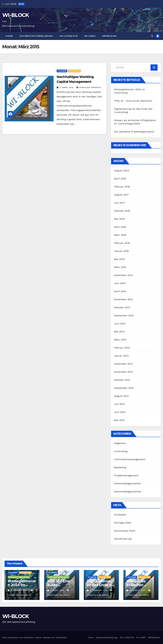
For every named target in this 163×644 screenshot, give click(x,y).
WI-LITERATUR (69, 36)
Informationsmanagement (130, 459)
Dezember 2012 (123, 364)
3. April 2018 (58, 590)
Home (9, 36)
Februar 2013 (122, 348)
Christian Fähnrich (89, 88)
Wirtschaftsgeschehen (128, 483)
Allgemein (62, 71)
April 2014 (120, 291)
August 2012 (121, 396)
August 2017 (121, 195)
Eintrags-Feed (123, 523)
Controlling (74, 71)
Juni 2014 (120, 283)
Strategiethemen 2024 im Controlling (22, 585)
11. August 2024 (20, 590)
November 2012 (123, 372)
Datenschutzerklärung (36, 36)
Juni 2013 (120, 324)
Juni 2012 (120, 412)
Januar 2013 (121, 356)
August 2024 (122, 171)
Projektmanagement (126, 475)
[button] (152, 36)
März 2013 (120, 340)
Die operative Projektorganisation (134, 132)
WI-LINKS (90, 36)
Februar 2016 (122, 243)
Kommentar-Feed (125, 531)
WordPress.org (123, 539)
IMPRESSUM (109, 36)
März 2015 (120, 267)
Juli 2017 (119, 203)
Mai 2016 (119, 219)
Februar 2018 (122, 187)
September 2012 (124, 388)
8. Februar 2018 (99, 590)
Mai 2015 (119, 259)
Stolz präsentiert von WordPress (18, 638)
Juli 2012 (119, 404)
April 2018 (120, 179)
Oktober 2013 (122, 307)
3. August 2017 (138, 590)
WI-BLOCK (15, 15)
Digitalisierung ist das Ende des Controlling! (101, 585)
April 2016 (120, 227)
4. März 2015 (67, 88)
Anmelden (120, 515)
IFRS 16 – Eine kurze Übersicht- (133, 101)
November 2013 (123, 299)
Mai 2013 (119, 332)
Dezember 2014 (123, 275)
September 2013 (124, 315)
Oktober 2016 (122, 211)
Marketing (120, 467)
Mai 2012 (119, 420)
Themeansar (61, 638)
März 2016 (120, 235)
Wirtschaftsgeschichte (128, 492)
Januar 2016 (121, 251)
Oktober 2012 (122, 380)
